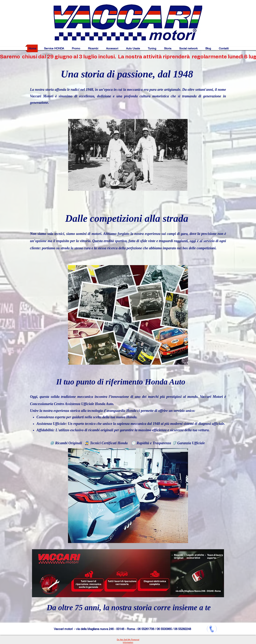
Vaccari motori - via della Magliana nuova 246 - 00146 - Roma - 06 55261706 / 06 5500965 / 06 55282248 (122, 629)
